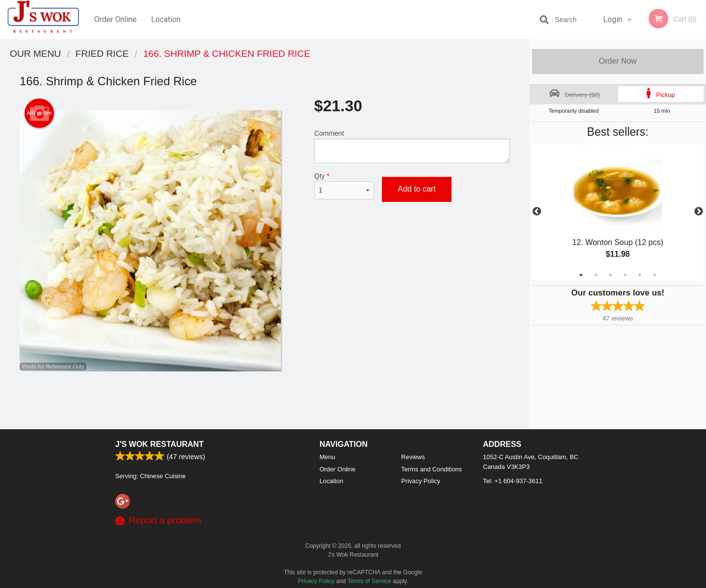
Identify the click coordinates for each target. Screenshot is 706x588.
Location (166, 19)
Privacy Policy (421, 481)
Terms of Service (369, 581)
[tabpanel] (618, 212)
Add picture (39, 113)
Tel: (513, 481)
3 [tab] (610, 275)
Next (699, 212)
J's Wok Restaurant (159, 444)
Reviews (413, 457)
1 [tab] (581, 275)
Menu (328, 457)
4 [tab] (625, 275)
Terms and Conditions (431, 469)
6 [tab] (655, 275)
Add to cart (416, 189)
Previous (537, 212)
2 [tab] (596, 275)
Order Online (115, 19)
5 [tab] (640, 275)
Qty (344, 186)
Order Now (618, 61)
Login (613, 19)
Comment (412, 146)
